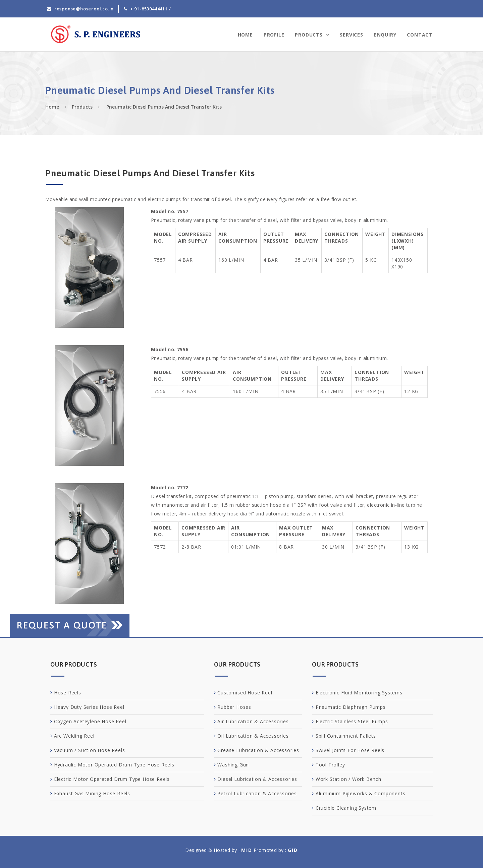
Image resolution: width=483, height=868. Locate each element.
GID (293, 850)
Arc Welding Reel (74, 736)
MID (247, 850)
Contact (420, 35)
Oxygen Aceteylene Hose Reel (90, 721)
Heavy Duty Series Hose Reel (89, 707)
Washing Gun (233, 765)
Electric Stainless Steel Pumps (352, 721)
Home (245, 35)
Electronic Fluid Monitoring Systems (359, 693)
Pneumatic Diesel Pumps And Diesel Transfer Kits (163, 107)
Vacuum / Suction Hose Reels (90, 750)
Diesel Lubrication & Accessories (257, 779)
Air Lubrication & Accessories (253, 721)
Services (351, 35)
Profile (274, 35)
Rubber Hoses (234, 707)
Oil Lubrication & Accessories (253, 736)
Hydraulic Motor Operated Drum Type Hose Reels (114, 765)
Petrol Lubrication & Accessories (257, 793)
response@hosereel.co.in (84, 9)
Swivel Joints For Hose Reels (350, 750)
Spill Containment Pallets (346, 736)
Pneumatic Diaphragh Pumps (351, 707)
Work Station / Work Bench (348, 779)
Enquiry (385, 35)
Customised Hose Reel (245, 693)
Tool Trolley (330, 765)
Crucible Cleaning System (346, 808)
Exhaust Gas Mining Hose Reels (92, 793)
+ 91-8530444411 (149, 9)
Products (309, 35)
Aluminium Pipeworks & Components (361, 793)
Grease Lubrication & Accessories (258, 750)
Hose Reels (68, 693)
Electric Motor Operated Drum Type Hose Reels (112, 779)
